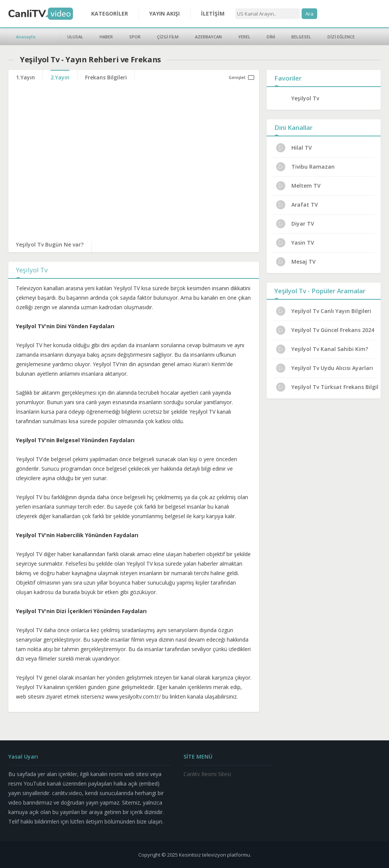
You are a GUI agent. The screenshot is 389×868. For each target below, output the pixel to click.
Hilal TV (294, 148)
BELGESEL (301, 37)
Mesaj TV (296, 262)
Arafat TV (297, 205)
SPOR (135, 37)
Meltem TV (298, 186)
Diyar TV (295, 224)
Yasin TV (295, 243)
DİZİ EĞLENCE (341, 37)
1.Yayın (25, 77)
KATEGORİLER (110, 13)
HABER (106, 37)
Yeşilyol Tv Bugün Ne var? (50, 244)
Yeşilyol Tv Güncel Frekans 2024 (325, 330)
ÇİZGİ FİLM (168, 37)
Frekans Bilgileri (106, 77)
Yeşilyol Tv (305, 98)
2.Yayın (60, 77)
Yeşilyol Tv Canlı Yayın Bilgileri (324, 311)
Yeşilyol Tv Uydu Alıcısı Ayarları (325, 368)
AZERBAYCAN (208, 37)
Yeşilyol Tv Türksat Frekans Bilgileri (327, 387)
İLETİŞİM (213, 13)
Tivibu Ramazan (305, 167)
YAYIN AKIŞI (164, 13)
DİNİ (271, 37)
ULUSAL (75, 37)
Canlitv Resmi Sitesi (207, 774)
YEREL (244, 37)
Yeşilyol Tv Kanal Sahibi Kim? (322, 349)
